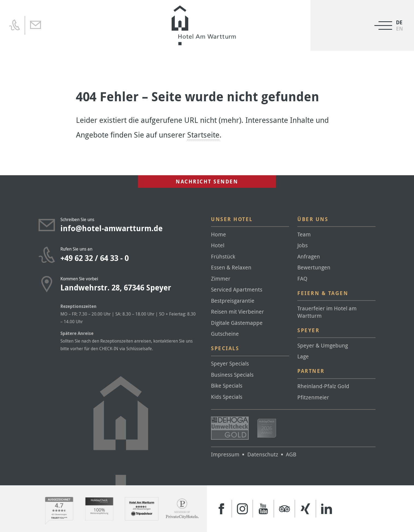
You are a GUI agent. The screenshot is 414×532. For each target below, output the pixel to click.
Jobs (303, 245)
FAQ (302, 279)
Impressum (225, 454)
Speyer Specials (230, 363)
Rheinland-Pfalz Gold (323, 386)
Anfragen (309, 256)
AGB (291, 454)
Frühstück (223, 256)
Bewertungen (314, 267)
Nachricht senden (207, 182)
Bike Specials (227, 386)
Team (304, 234)
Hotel (218, 245)
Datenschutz (263, 454)
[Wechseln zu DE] (400, 23)
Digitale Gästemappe (237, 323)
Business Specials (232, 375)
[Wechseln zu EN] (400, 29)
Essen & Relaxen (231, 267)
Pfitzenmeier (313, 397)
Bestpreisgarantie (233, 301)
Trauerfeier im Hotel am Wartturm (327, 312)
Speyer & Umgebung (323, 345)
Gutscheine (225, 334)
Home (218, 234)
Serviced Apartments (237, 289)
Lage (303, 356)
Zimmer (221, 279)
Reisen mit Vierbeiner (237, 312)
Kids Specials (227, 397)
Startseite (203, 135)
